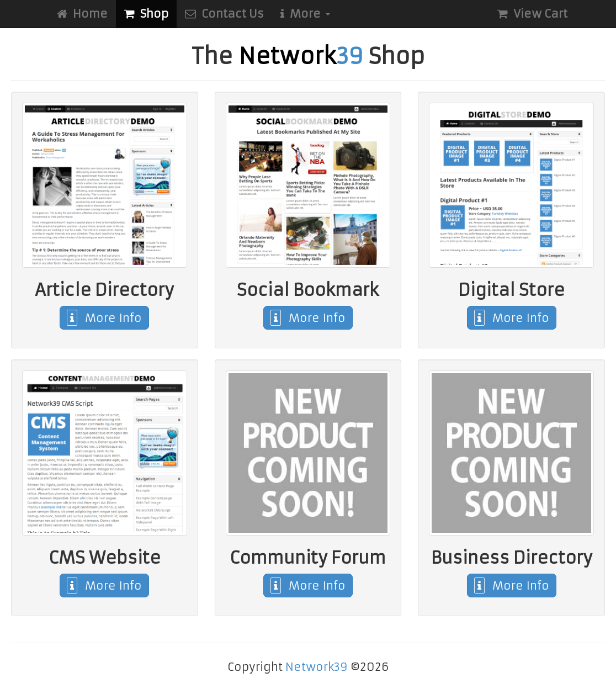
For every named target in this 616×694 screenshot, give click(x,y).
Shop (146, 14)
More (305, 14)
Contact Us (224, 14)
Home (82, 14)
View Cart (532, 14)
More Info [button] (104, 318)
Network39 (317, 667)
